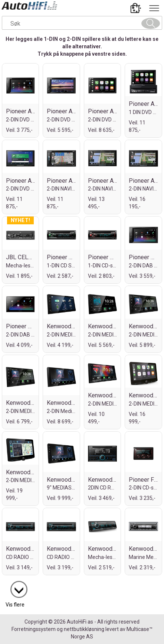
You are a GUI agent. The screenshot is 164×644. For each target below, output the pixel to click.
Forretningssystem (34, 629)
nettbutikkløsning (84, 629)
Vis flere (15, 605)
